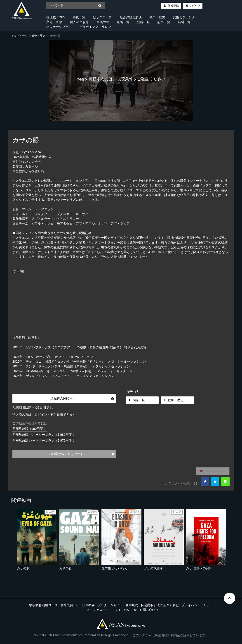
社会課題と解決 (131, 17)
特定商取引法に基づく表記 (160, 605)
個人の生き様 (79, 22)
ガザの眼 (23, 568)
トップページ (19, 36)
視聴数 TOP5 (56, 17)
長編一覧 (123, 22)
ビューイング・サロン (95, 27)
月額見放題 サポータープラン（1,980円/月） (44, 435)
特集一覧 (79, 17)
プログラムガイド (110, 605)
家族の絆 (103, 22)
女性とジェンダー (186, 17)
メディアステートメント (104, 610)
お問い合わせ (149, 610)
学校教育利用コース (43, 605)
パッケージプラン (59, 27)
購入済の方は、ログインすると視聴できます (44, 414)
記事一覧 (164, 22)
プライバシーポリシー (197, 605)
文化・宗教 (54, 22)
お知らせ (130, 610)
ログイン (195, 6)
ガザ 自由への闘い (199, 568)
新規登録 (173, 6)
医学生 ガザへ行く (115, 568)
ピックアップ (102, 17)
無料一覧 (184, 22)
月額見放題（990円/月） (30, 429)
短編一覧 (143, 22)
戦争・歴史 (157, 17)
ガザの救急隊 (153, 568)
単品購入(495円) (82, 398)
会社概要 (67, 605)
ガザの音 (66, 568)
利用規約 (132, 605)
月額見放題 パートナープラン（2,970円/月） (44, 441)
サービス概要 (85, 605)
